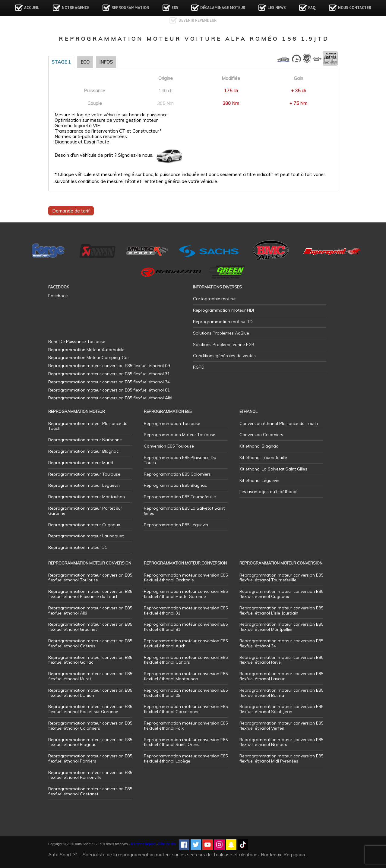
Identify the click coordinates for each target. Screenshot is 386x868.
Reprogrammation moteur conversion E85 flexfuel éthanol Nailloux (281, 742)
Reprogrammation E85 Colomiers (177, 474)
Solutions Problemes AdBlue (221, 333)
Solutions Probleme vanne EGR (224, 344)
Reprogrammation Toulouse (172, 423)
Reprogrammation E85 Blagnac (175, 485)
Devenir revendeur (198, 20)
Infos (106, 62)
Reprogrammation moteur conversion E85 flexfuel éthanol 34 (281, 643)
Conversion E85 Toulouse (169, 446)
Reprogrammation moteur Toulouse (84, 474)
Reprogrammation (130, 8)
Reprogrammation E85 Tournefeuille (180, 497)
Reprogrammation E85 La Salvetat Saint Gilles (184, 511)
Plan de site (167, 844)
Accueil (32, 8)
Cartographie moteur (214, 299)
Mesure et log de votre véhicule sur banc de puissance (111, 115)
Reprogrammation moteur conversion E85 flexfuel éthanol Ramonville (90, 775)
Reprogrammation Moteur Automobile (86, 350)
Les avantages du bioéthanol (268, 492)
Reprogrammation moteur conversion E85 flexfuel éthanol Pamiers (90, 758)
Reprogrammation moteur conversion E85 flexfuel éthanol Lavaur (281, 676)
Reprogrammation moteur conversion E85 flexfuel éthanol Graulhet (90, 627)
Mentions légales (143, 844)
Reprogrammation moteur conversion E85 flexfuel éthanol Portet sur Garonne (90, 709)
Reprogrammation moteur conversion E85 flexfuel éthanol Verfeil (281, 726)
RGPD (199, 367)
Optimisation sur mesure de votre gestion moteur (106, 120)
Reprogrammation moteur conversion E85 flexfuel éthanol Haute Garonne (186, 594)
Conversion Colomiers (261, 435)
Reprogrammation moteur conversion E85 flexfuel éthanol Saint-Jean (281, 709)
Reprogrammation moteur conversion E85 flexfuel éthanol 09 (186, 693)
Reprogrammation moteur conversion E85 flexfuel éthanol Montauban (186, 676)
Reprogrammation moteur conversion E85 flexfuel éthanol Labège (186, 758)
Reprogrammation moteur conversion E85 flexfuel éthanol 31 (186, 610)
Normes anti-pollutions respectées (91, 137)
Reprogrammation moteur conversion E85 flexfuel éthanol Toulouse (90, 578)
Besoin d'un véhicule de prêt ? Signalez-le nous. (104, 155)
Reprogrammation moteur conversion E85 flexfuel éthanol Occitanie (186, 578)
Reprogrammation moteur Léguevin (84, 485)
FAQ (312, 8)
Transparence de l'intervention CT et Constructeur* (108, 131)
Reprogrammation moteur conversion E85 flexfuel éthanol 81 (186, 627)
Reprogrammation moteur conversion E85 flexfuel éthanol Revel (281, 660)
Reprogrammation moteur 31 (78, 547)
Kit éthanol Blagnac (259, 446)
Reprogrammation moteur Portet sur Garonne (85, 511)
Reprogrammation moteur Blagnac (83, 451)
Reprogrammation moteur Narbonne (85, 440)
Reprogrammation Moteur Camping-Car (89, 357)
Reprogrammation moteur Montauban (87, 497)
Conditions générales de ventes (224, 356)
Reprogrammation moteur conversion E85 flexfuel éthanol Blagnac (90, 742)
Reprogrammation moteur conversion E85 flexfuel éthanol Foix (186, 726)
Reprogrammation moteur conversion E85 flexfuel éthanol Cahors (186, 660)
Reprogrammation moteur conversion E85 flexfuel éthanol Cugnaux (281, 594)
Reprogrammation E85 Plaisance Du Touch (180, 460)
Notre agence (76, 8)
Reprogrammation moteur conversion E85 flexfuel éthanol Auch (186, 643)
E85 (175, 8)
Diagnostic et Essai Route (82, 142)
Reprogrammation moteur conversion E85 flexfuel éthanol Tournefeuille (281, 578)
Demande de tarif (71, 211)
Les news (277, 8)
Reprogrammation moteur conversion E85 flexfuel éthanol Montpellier (281, 627)
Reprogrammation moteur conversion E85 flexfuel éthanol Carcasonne (186, 709)
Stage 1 (61, 62)
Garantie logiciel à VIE (77, 126)
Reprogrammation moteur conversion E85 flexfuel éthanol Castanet (90, 791)
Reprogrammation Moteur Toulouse (180, 435)
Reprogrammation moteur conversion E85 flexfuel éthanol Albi (90, 610)
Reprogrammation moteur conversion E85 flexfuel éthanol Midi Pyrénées (281, 758)
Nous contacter (355, 8)
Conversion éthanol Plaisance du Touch (279, 423)
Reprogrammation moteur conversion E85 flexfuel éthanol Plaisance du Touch (90, 594)
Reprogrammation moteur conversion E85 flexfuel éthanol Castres (90, 643)
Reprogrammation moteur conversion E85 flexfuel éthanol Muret (90, 676)
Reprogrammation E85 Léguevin (176, 525)
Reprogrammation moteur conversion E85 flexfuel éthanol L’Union (90, 693)
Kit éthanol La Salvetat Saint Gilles (273, 469)
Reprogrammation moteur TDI (223, 322)
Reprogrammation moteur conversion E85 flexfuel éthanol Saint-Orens (186, 742)
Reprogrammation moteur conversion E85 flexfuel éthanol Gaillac (90, 660)
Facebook (58, 296)
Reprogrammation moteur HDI (223, 310)
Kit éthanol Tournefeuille (263, 458)
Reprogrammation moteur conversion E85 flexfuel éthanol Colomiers (90, 726)
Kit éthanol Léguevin (259, 480)
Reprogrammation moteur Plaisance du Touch (88, 426)
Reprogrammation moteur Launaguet (86, 536)
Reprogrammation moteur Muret (81, 463)
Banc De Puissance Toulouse (77, 341)
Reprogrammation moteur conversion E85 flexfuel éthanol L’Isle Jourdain (281, 610)
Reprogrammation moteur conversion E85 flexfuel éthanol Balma (281, 693)
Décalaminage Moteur (223, 8)
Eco (85, 62)
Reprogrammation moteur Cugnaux (84, 525)
